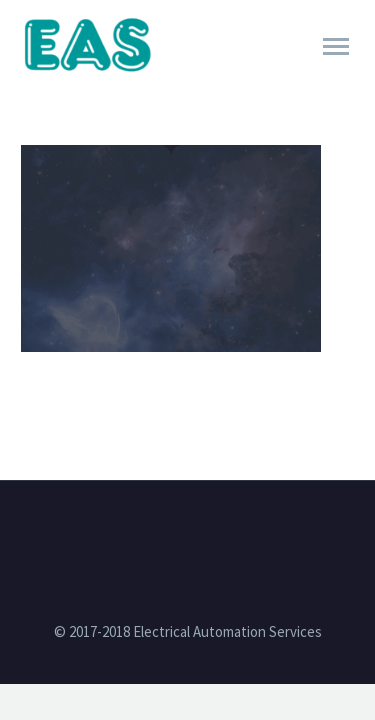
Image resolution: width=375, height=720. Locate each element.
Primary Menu (336, 46)
